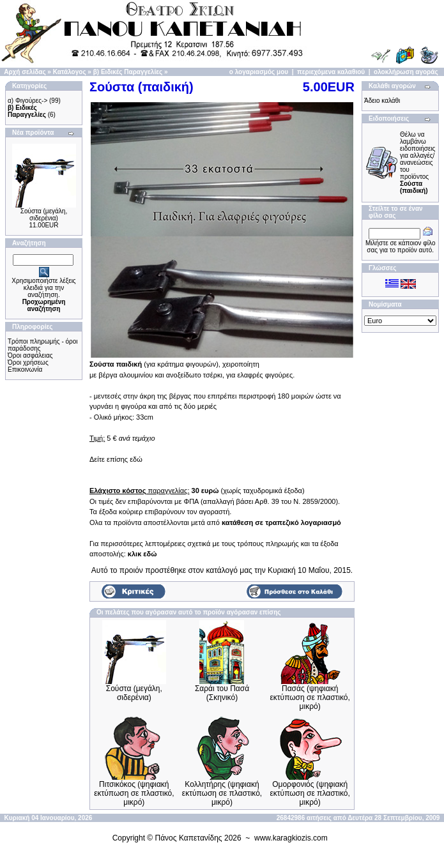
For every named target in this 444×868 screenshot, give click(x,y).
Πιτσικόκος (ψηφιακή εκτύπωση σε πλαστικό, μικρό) (134, 793)
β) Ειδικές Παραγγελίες (128, 72)
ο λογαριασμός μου (259, 72)
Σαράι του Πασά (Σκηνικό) (222, 693)
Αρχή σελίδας (25, 72)
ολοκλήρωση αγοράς (406, 72)
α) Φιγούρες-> (27, 101)
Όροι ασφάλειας (30, 355)
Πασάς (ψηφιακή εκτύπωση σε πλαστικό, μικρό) (310, 697)
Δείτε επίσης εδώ (116, 459)
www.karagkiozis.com (291, 838)
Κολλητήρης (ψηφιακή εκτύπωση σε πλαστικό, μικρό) (222, 793)
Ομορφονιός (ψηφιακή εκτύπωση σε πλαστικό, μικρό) (310, 793)
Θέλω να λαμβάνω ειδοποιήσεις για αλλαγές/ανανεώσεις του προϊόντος (417, 163)
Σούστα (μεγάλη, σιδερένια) (44, 215)
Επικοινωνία (25, 369)
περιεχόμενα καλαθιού (331, 72)
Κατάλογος (70, 72)
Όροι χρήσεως (28, 362)
